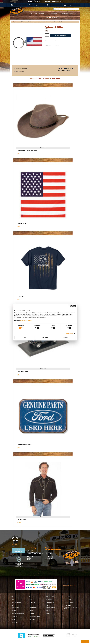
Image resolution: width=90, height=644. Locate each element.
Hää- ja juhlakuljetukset (35, 5)
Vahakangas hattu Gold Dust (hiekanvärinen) (27, 151)
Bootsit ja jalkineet (51, 606)
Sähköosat (14, 610)
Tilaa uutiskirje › (85, 642)
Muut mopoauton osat (34, 615)
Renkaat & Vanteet (33, 607)
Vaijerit (31, 612)
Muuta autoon (15, 617)
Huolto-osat (32, 601)
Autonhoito (14, 601)
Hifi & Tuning (32, 604)
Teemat (66, 604)
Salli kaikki (66, 338)
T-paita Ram (21, 297)
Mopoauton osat (53, 13)
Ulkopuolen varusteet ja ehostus (18, 613)
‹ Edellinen (15, 22)
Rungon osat (32, 609)
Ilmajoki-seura (68, 610)
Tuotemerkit (50, 599)
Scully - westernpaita (23, 520)
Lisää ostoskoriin (61, 35)
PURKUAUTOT (15, 622)
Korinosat (14, 606)
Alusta (13, 599)
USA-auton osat (40, 13)
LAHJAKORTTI (15, 624)
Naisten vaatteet (50, 603)
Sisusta (13, 609)
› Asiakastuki (65, 584)
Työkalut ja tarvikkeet (69, 603)
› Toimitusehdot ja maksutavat (69, 586)
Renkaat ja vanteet (16, 607)
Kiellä (24, 338)
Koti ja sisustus (50, 609)
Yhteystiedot (51, 5)
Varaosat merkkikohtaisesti (35, 617)
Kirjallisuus (14, 604)
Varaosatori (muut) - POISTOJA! (18, 621)
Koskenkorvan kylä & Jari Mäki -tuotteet (71, 608)
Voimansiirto (14, 615)
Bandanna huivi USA (22, 224)
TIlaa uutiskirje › (19, 550)
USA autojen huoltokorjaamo (18, 5)
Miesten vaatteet (51, 601)
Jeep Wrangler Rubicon (23, 372)
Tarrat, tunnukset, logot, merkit (18, 612)
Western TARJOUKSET (52, 615)
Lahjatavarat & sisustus (53, 17)
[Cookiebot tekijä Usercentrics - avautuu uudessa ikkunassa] (70, 306)
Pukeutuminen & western (69, 13)
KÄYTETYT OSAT (33, 618)
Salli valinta (45, 338)
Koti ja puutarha (68, 599)
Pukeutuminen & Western (27, 22)
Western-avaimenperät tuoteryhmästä (64, 71)
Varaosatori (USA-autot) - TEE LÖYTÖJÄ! (17, 619)
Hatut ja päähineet (51, 604)
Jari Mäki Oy (69, 5)
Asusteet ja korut (37, 22)
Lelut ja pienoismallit (69, 601)
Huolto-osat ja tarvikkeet (17, 603)
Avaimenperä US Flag (59, 22)
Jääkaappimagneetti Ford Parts (25, 445)
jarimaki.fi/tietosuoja (26, 320)
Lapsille (49, 610)
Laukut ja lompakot (51, 607)
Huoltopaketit (32, 603)
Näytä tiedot (70, 333)
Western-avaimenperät (48, 22)
